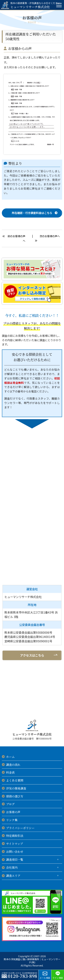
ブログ (10, 804)
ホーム (10, 757)
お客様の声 (13, 812)
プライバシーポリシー (20, 828)
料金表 (10, 772)
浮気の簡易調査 (16, 788)
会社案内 (12, 867)
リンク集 (12, 820)
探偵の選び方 (15, 796)
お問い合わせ (15, 852)
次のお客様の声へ (50, 236)
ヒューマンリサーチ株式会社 (35, 5)
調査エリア (13, 876)
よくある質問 (15, 780)
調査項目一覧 (15, 859)
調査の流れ (13, 765)
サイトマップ (14, 844)
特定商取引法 (15, 836)
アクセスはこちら (32, 655)
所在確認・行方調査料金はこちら (32, 213)
